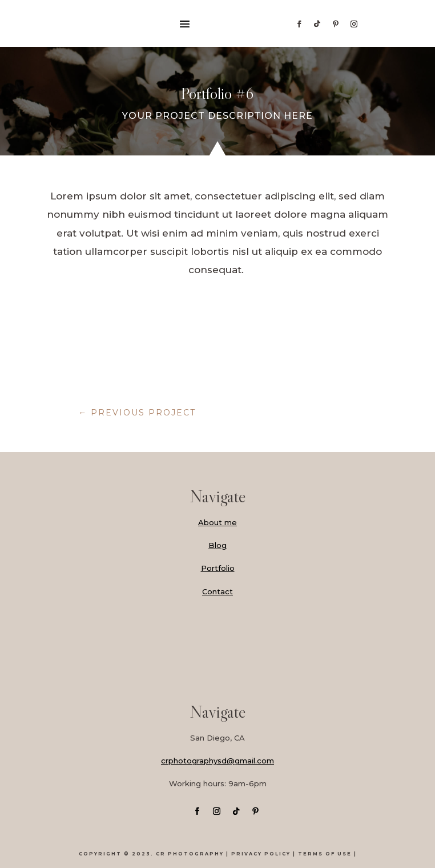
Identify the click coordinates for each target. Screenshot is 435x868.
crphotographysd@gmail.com (217, 761)
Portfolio (218, 568)
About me (217, 522)
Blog (217, 545)
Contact (217, 591)
